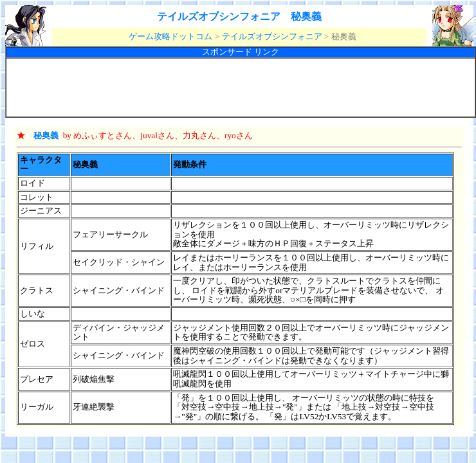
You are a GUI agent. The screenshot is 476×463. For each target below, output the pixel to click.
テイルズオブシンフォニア (272, 36)
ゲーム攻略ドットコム (170, 36)
